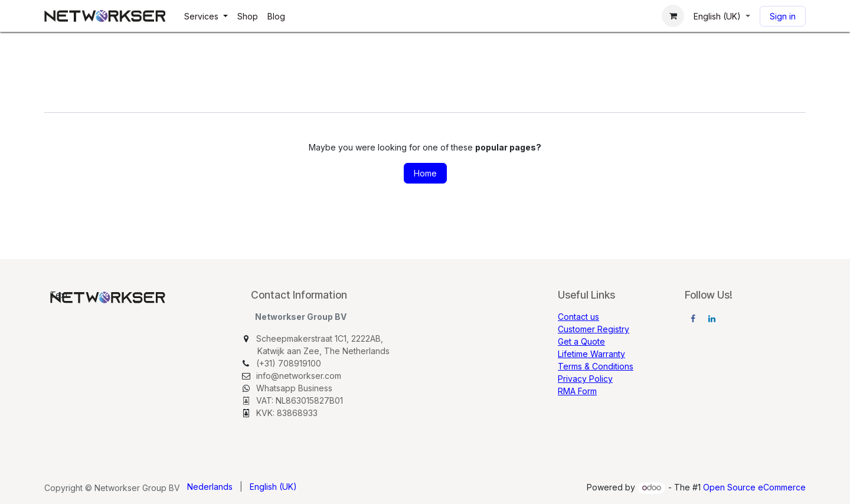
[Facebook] (693, 319)
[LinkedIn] (712, 319)
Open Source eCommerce (754, 487)
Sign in (783, 16)
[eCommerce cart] (673, 16)
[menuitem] (206, 16)
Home (425, 173)
